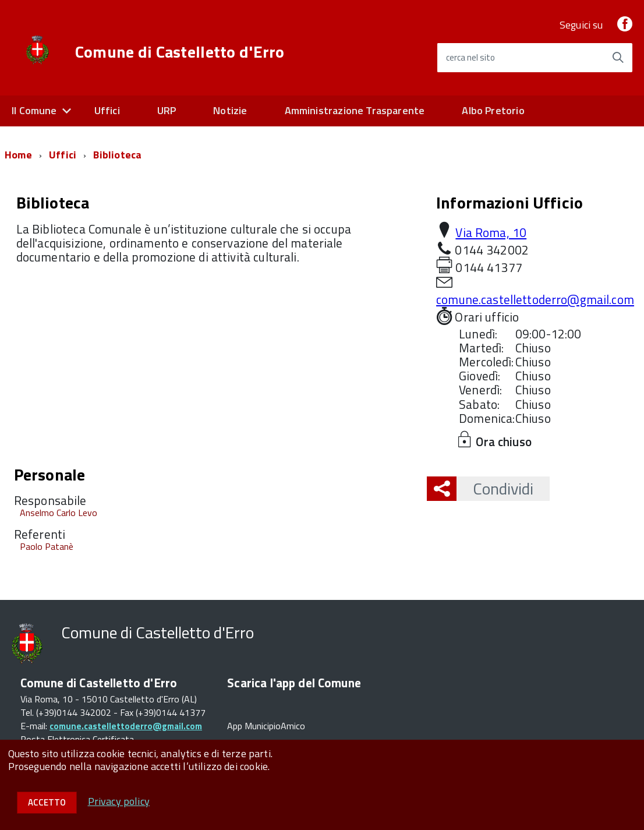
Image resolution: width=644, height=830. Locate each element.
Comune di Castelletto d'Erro (180, 52)
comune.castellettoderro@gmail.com (535, 299)
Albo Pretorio (493, 110)
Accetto (47, 802)
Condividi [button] (495, 488)
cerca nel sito (470, 57)
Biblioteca (117, 155)
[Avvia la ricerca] (618, 58)
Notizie (230, 110)
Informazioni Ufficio (509, 202)
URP (167, 110)
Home (18, 155)
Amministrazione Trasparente (355, 110)
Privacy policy (119, 801)
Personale (49, 475)
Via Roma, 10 (491, 232)
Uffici (107, 110)
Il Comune (34, 110)
